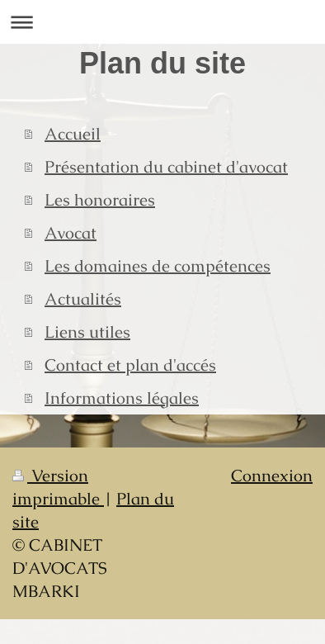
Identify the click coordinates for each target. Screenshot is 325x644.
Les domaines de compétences (158, 266)
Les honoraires (100, 200)
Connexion (272, 476)
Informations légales (122, 398)
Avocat (71, 233)
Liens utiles (87, 332)
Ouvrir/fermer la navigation (162, 22)
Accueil (73, 134)
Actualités (83, 299)
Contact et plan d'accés (130, 365)
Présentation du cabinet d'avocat (166, 167)
